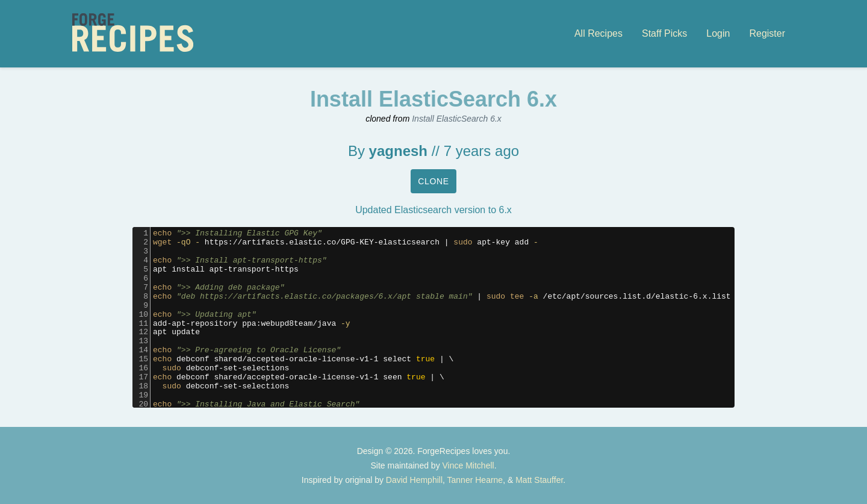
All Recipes (598, 33)
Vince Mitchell (468, 465)
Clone (433, 181)
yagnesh (398, 151)
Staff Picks (664, 33)
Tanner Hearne (475, 480)
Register (767, 33)
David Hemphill (414, 480)
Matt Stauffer (539, 480)
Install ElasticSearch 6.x (457, 119)
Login (718, 33)
